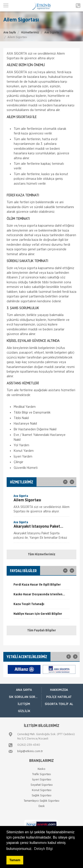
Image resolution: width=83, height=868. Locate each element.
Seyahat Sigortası (42, 785)
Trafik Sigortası (41, 774)
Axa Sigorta (52, 33)
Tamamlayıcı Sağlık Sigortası (41, 801)
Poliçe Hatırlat (59, 697)
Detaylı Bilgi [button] (43, 849)
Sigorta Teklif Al (59, 704)
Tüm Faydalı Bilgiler (42, 630)
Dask (42, 806)
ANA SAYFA (24, 690)
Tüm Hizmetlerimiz (42, 554)
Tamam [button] (15, 860)
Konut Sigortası (42, 790)
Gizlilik (24, 711)
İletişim (24, 704)
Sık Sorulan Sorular (25, 697)
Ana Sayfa (10, 33)
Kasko (41, 769)
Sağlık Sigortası (41, 796)
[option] (41, 505)
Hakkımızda (59, 690)
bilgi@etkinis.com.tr (30, 751)
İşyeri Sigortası (42, 780)
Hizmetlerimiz (30, 33)
